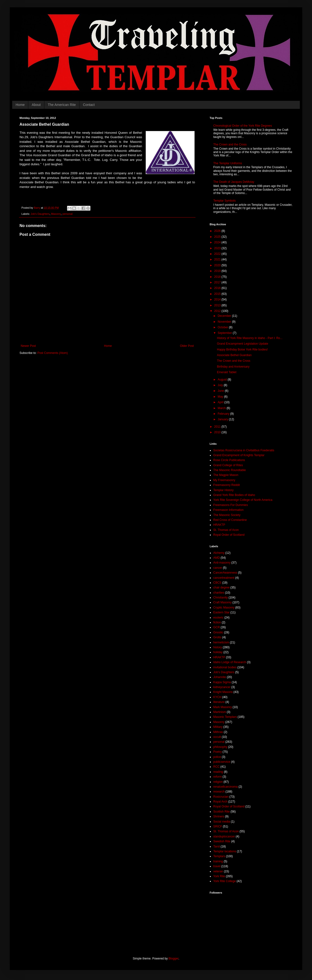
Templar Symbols (224, 201)
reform (218, 777)
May (221, 397)
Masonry (56, 214)
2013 (218, 305)
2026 (218, 231)
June (221, 391)
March (222, 408)
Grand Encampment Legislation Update (243, 344)
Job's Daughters (40, 214)
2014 (218, 299)
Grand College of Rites (228, 465)
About (36, 105)
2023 (218, 248)
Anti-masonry (222, 563)
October (223, 327)
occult (217, 737)
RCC (216, 767)
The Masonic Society (227, 515)
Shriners (219, 816)
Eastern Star (221, 612)
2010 (218, 432)
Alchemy (219, 553)
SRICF (218, 826)
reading (218, 772)
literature (219, 702)
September (225, 333)
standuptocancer (224, 836)
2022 (218, 254)
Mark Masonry (223, 707)
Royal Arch (220, 802)
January (223, 419)
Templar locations (225, 851)
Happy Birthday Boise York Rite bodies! (242, 350)
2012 (218, 311)
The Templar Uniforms (228, 163)
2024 (218, 242)
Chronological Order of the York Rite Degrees (243, 126)
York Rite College (224, 881)
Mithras (218, 732)
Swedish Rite (222, 841)
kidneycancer (222, 687)
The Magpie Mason (226, 475)
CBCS (217, 583)
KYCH (217, 697)
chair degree (221, 588)
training (218, 861)
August (223, 380)
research (219, 792)
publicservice (222, 762)
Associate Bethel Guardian (234, 355)
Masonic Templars (225, 717)
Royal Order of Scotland (229, 535)
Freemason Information (228, 510)
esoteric (218, 618)
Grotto (217, 637)
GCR (217, 627)
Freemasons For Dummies (231, 505)
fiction (217, 622)
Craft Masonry (222, 602)
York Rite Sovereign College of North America (243, 500)
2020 (218, 265)
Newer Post (28, 346)
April (221, 402)
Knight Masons (223, 692)
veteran (218, 871)
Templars (219, 856)
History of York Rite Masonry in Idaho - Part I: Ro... (250, 338)
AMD (217, 558)
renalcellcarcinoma (225, 787)
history (218, 647)
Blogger (173, 959)
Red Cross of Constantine (230, 520)
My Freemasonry (224, 480)
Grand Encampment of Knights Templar (239, 455)
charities (219, 593)
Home (20, 105)
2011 (218, 427)
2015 (218, 294)
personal (67, 214)
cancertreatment (224, 578)
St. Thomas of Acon (226, 530)
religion (218, 782)
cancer (218, 568)
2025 (218, 237)
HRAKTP (219, 525)
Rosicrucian (221, 797)
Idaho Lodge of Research (230, 662)
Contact (89, 105)
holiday (218, 652)
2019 (218, 271)
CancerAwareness (225, 573)
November (225, 322)
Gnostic (218, 632)
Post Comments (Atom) (53, 353)
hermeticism (221, 642)
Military (218, 727)
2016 (218, 288)
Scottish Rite (221, 812)
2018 (218, 277)
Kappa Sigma (222, 682)
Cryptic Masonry (224, 608)
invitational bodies (225, 667)
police (217, 757)
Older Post (187, 346)
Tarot (217, 846)
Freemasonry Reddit (227, 485)
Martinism (220, 712)
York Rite (219, 876)
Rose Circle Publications (229, 460)
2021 (218, 259)
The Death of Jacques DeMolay (234, 182)
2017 (218, 282)
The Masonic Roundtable (229, 470)
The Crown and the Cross (230, 144)
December (225, 316)
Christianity (220, 598)
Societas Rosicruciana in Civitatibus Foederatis (244, 450)
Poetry (218, 752)
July (221, 385)
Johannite (220, 677)
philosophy (220, 747)
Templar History (223, 490)
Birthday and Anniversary (233, 367)
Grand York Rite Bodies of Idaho (234, 495)
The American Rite (62, 105)
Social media (222, 822)
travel (217, 866)
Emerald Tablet (227, 372)
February (224, 414)
